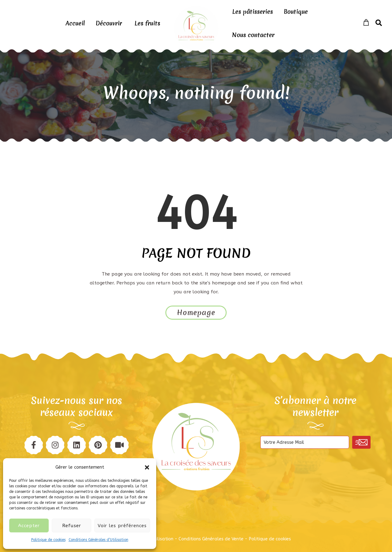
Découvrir (109, 23)
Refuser (72, 526)
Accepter (29, 526)
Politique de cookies (48, 540)
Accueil (75, 23)
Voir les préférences (122, 526)
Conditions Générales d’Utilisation (98, 540)
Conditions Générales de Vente (211, 539)
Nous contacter (253, 35)
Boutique (296, 12)
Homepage (196, 313)
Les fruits (147, 23)
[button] (147, 467)
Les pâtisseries (253, 12)
